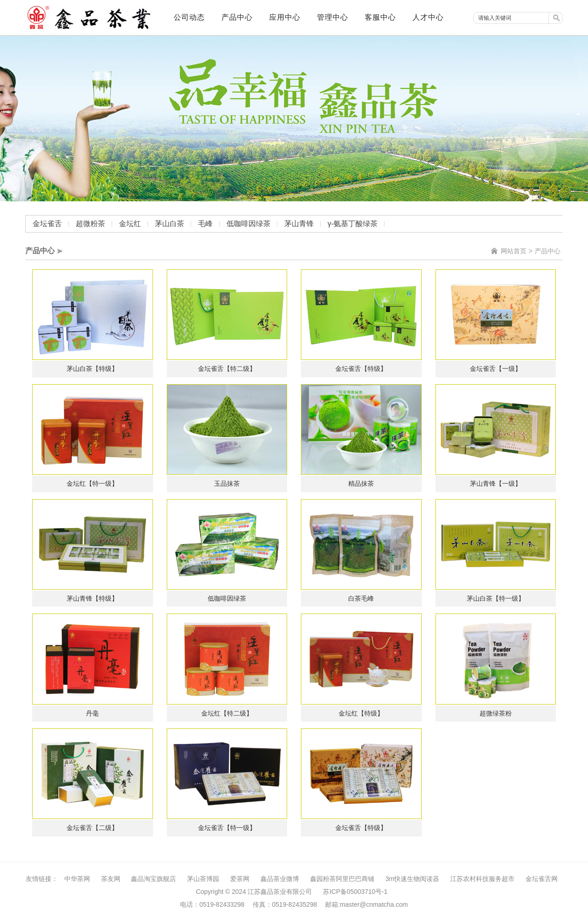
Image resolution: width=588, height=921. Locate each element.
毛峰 (205, 224)
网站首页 (514, 251)
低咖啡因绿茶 (249, 224)
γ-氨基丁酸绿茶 (353, 224)
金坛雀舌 (47, 224)
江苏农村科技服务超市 (482, 879)
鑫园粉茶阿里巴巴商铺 (342, 879)
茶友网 (111, 879)
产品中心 (548, 251)
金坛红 (130, 224)
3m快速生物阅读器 (412, 879)
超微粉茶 (90, 224)
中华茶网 (77, 879)
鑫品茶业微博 (280, 879)
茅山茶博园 (203, 879)
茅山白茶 (170, 224)
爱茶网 (240, 879)
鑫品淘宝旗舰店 (153, 879)
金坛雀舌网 (542, 879)
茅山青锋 (299, 224)
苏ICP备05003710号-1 (355, 892)
